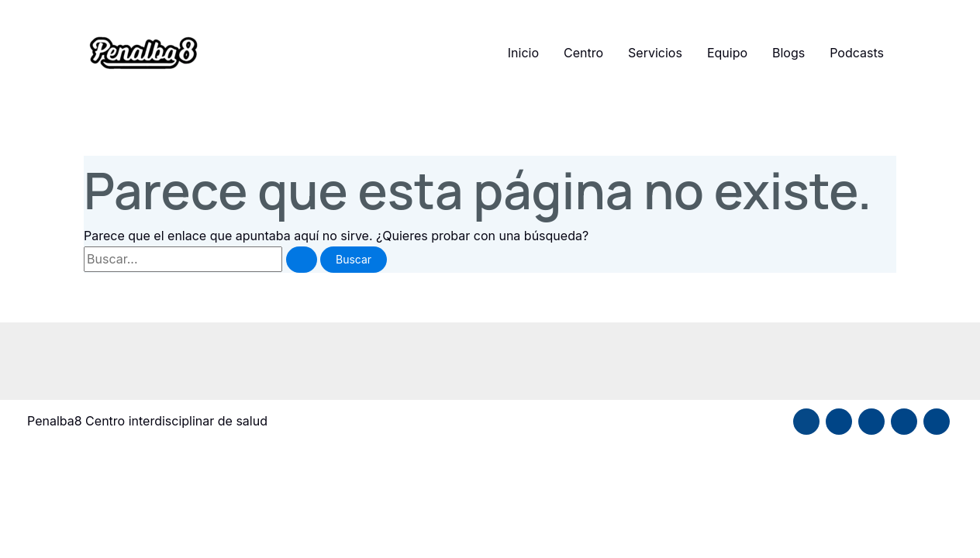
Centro (583, 53)
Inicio (523, 53)
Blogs (788, 53)
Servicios (655, 53)
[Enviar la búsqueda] (302, 260)
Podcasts (857, 53)
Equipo (727, 53)
